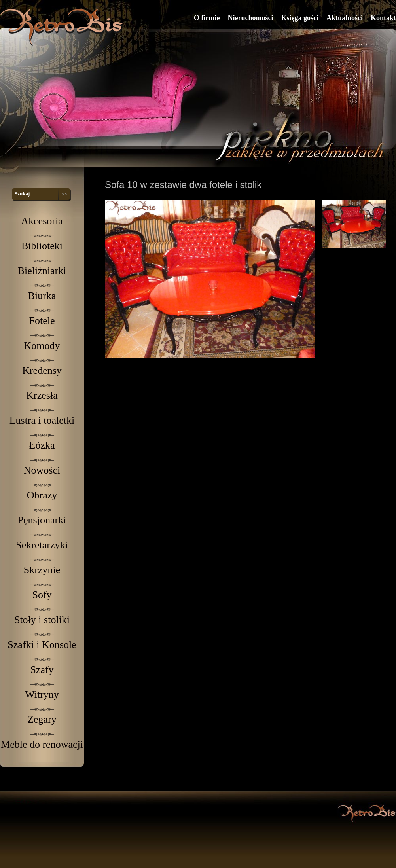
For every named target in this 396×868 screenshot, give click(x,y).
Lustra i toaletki (42, 420)
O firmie (207, 18)
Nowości (42, 470)
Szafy (42, 670)
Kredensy (42, 371)
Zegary (42, 719)
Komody (42, 346)
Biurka (42, 296)
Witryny (42, 695)
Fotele (42, 321)
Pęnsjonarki (42, 520)
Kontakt (383, 18)
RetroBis (63, 27)
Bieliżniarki (42, 271)
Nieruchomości (250, 18)
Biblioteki (42, 246)
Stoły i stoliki (42, 620)
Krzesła (42, 395)
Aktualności (345, 18)
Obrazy (42, 495)
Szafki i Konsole (42, 645)
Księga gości (300, 18)
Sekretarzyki (42, 545)
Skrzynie (42, 570)
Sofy (42, 595)
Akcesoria (42, 221)
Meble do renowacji (42, 744)
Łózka (42, 445)
